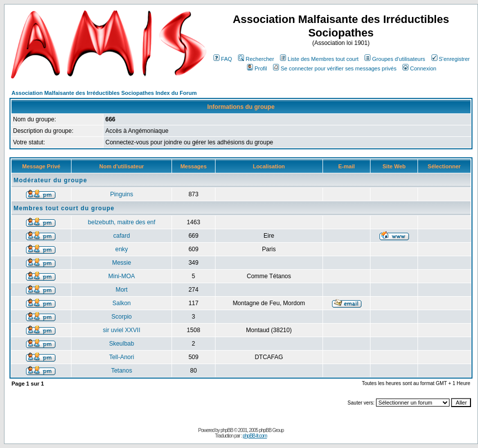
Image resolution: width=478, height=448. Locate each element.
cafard (122, 236)
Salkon (122, 303)
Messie (121, 263)
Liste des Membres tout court (319, 59)
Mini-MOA (122, 276)
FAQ (223, 59)
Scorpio (122, 317)
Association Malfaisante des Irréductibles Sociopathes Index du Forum (104, 93)
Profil (257, 68)
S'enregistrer (451, 59)
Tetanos (121, 371)
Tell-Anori (121, 357)
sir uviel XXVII (122, 330)
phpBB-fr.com (255, 436)
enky (122, 249)
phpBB (227, 430)
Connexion (419, 68)
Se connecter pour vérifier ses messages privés (335, 68)
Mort (121, 290)
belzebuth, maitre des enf (122, 222)
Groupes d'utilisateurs (395, 59)
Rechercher (256, 59)
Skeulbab (121, 344)
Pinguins (121, 194)
